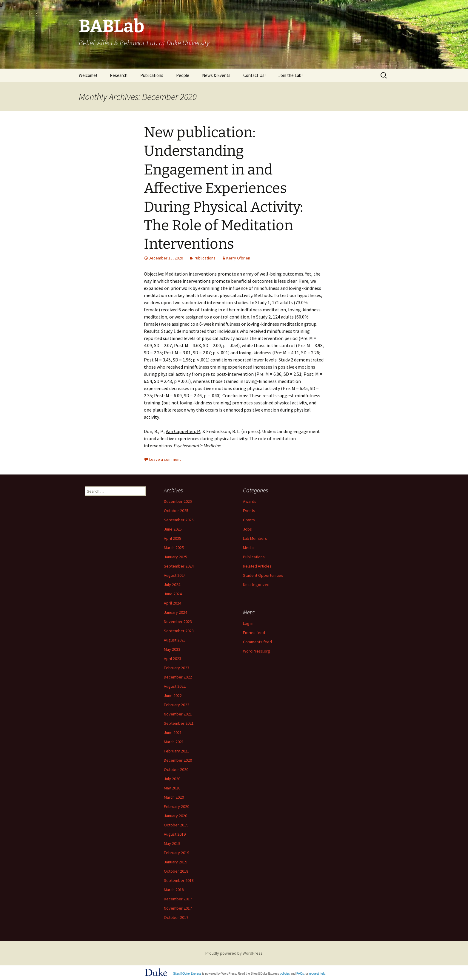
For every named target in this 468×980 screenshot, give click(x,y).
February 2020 (177, 806)
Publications (152, 75)
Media (248, 548)
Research (119, 75)
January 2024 (176, 612)
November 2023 (178, 622)
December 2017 (178, 899)
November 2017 (178, 908)
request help (317, 974)
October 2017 (176, 917)
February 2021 (177, 751)
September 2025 (179, 520)
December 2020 (178, 760)
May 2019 (172, 843)
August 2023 (175, 640)
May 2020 (172, 788)
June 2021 (173, 732)
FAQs (300, 974)
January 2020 (176, 816)
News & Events (216, 75)
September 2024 (179, 566)
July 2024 (172, 585)
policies (285, 974)
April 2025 (173, 538)
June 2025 (173, 529)
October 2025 (176, 511)
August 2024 (175, 575)
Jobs (247, 529)
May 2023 (172, 649)
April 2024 (173, 603)
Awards (250, 501)
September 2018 (179, 880)
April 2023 (173, 659)
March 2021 (174, 742)
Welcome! (88, 75)
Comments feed (257, 642)
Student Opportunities (263, 575)
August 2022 (175, 686)
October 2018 (176, 871)
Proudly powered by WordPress (234, 953)
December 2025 (178, 501)
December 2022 (178, 677)
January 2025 (176, 557)
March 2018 (174, 890)
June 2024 (173, 594)
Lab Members (255, 538)
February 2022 (177, 705)
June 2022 (173, 695)
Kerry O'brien (238, 258)
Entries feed (254, 633)
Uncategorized (256, 585)
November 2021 (178, 714)
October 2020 (176, 769)
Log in (248, 623)
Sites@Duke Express (187, 974)
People (183, 75)
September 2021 (179, 723)
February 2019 (177, 853)
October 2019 (176, 825)
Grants (249, 520)
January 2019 (176, 862)
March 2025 (174, 548)
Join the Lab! (291, 75)
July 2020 (172, 779)
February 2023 (177, 668)
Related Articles (257, 566)
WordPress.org (257, 651)
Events (249, 511)
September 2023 (179, 631)
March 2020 (174, 797)
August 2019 (175, 834)
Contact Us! (254, 75)
